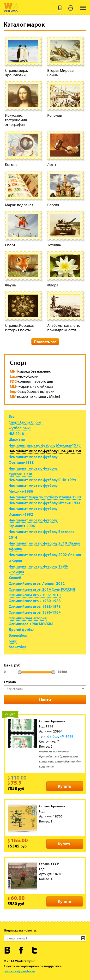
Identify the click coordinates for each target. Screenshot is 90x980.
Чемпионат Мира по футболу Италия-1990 (45, 497)
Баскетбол (17, 647)
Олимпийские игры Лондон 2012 (37, 583)
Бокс (13, 641)
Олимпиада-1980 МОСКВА (31, 624)
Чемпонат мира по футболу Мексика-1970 (45, 445)
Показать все (45, 342)
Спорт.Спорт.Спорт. (26, 422)
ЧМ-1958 (66, 736)
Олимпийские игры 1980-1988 (35, 601)
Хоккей (15, 578)
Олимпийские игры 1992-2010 (35, 595)
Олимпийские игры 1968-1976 (35, 606)
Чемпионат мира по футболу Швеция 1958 (45, 451)
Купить (65, 786)
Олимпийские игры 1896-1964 (35, 612)
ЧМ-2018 (16, 434)
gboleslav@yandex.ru (19, 971)
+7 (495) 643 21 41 (60, 8)
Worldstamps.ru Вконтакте (8, 950)
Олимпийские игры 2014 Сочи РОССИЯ (42, 589)
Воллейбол (18, 635)
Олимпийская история (28, 618)
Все (12, 416)
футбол (53, 736)
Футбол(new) (20, 428)
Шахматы (17, 439)
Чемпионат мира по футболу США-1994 (42, 480)
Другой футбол (21, 629)
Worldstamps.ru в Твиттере (34, 950)
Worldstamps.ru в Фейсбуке (21, 950)
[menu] (83, 8)
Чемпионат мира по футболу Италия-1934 (45, 503)
